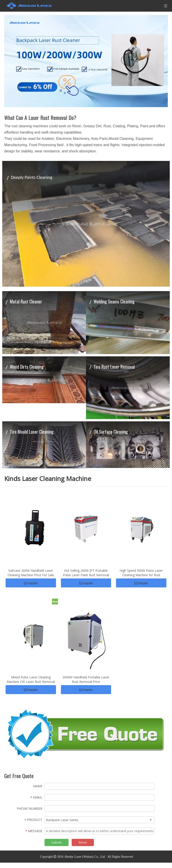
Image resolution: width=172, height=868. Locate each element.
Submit (57, 848)
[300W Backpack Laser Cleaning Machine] (86, 61)
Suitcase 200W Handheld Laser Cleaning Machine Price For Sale (31, 575)
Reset (83, 848)
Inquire (31, 586)
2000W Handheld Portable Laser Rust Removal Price (86, 685)
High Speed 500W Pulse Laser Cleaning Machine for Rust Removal (141, 576)
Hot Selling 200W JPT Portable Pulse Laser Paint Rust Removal (86, 575)
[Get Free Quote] (86, 739)
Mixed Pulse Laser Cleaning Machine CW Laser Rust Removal (31, 685)
